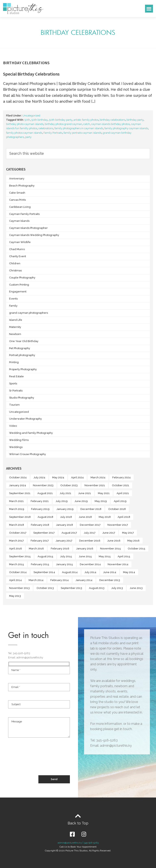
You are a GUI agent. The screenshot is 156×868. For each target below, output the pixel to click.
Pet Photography (20, 348)
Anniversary (17, 179)
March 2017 (16, 541)
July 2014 (90, 572)
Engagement (18, 292)
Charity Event (18, 256)
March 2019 (17, 509)
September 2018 (20, 517)
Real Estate (16, 376)
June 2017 (109, 533)
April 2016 (16, 549)
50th (27, 120)
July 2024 (39, 477)
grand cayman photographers (29, 313)
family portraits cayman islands (83, 133)
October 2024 (18, 477)
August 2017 (69, 533)
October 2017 (18, 533)
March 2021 (16, 501)
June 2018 (85, 517)
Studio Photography (22, 398)
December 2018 (91, 509)
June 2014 (110, 572)
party (28, 137)
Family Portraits (53, 133)
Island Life (16, 320)
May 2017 (128, 533)
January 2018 (64, 525)
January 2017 (64, 541)
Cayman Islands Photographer (28, 228)
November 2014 (118, 564)
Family (13, 306)
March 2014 (36, 580)
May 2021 (104, 493)
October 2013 (45, 588)
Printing (14, 362)
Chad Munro (17, 249)
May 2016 (133, 541)
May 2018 (105, 517)
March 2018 (17, 525)
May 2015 (105, 556)
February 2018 (40, 525)
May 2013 (15, 596)
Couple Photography (22, 278)
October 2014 (18, 572)
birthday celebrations (113, 120)
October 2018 (117, 509)
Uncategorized (31, 116)
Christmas (15, 270)
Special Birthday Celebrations (31, 74)
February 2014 (60, 580)
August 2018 (45, 517)
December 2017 (90, 525)
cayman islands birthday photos (110, 124)
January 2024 (18, 485)
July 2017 (90, 533)
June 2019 (81, 501)
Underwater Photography (25, 419)
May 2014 (129, 572)
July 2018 (66, 517)
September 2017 (44, 533)
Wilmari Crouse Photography (28, 454)
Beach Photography (22, 186)
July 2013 (117, 588)
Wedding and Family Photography (31, 433)
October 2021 (121, 485)
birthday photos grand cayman (63, 124)
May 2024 (58, 477)
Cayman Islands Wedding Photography (34, 235)
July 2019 (62, 501)
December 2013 (110, 580)
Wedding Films (19, 440)
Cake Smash (17, 193)
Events (13, 299)
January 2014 (84, 580)
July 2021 (66, 493)
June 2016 (114, 541)
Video (13, 426)
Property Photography (23, 369)
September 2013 (71, 588)
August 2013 (97, 588)
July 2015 (66, 556)
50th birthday (40, 120)
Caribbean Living (20, 207)
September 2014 (44, 572)
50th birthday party (61, 120)
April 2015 (124, 556)
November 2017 (118, 525)
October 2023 (69, 485)
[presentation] (39, 760)
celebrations (46, 128)
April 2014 (15, 580)
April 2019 (120, 501)
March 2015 (17, 564)
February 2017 (40, 541)
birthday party (135, 120)
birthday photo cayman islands (25, 124)
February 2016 (60, 549)
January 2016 (85, 549)
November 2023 (43, 485)
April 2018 (124, 517)
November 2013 (19, 588)
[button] (149, 9)
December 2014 (90, 564)
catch (87, 124)
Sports (13, 383)
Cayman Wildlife (20, 242)
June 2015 (85, 556)
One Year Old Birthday (24, 341)
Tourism (14, 405)
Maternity (15, 327)
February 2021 (40, 501)
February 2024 (121, 477)
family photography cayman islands (126, 128)
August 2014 (70, 572)
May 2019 (101, 501)
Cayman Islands (19, 221)
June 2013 (136, 588)
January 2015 (64, 564)
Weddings (16, 447)
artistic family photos (86, 120)
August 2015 (45, 556)
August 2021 (45, 493)
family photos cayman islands (24, 133)
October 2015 (136, 549)
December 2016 (90, 541)
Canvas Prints (17, 200)
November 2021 (95, 485)
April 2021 (123, 493)
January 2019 (65, 509)
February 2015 (40, 564)
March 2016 (36, 549)
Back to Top (78, 823)
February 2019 (40, 509)
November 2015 (110, 549)
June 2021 (85, 493)
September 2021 (20, 493)
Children (15, 263)
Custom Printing (19, 285)
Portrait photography (22, 355)
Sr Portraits (16, 391)
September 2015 (20, 556)
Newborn (15, 334)
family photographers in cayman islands (79, 128)
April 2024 (77, 477)
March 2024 (98, 477)
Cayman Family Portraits (24, 214)
